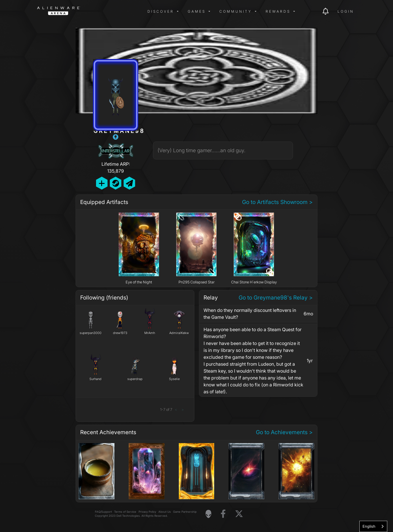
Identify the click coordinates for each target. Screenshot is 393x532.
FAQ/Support (103, 512)
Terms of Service (125, 512)
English (369, 526)
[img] (129, 12)
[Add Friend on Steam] (116, 183)
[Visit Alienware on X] (239, 514)
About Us (165, 512)
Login (346, 11)
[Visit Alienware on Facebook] (223, 514)
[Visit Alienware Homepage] (208, 514)
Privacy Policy (147, 512)
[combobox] (373, 526)
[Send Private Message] (129, 183)
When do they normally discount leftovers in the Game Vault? (250, 314)
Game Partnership (185, 512)
